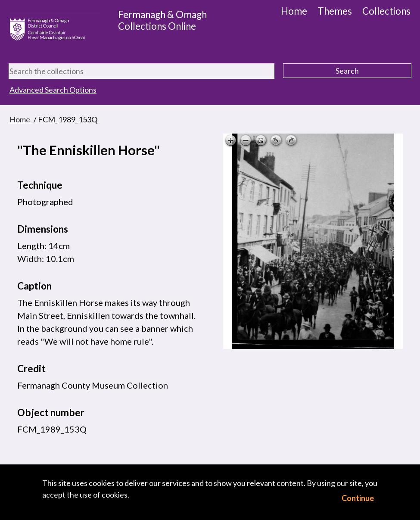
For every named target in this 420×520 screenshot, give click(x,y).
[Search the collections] (142, 71)
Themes (335, 11)
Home (294, 11)
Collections (386, 11)
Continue (358, 498)
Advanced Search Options (53, 90)
